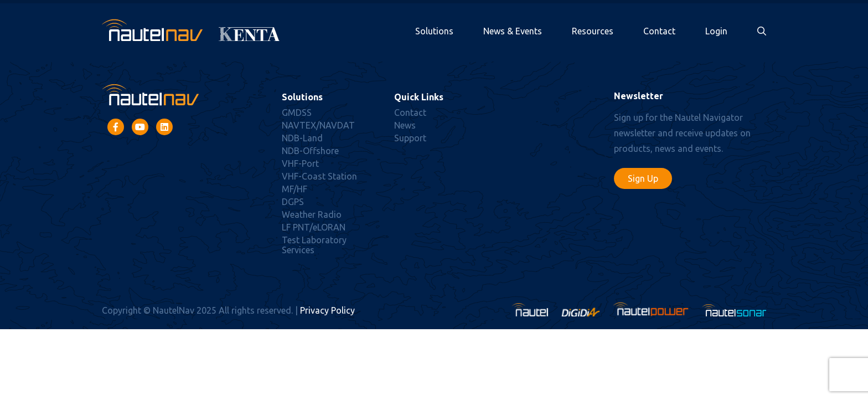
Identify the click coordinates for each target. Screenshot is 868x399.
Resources (593, 31)
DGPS (293, 202)
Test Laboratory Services (314, 245)
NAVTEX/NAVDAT (318, 125)
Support (410, 138)
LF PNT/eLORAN (314, 227)
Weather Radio (312, 214)
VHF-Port (300, 163)
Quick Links (419, 97)
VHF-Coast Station (319, 176)
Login (716, 31)
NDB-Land (302, 138)
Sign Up (643, 178)
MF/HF (294, 189)
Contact (659, 31)
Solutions (434, 31)
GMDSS (297, 112)
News (405, 125)
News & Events (513, 31)
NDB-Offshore (310, 151)
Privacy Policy (327, 310)
